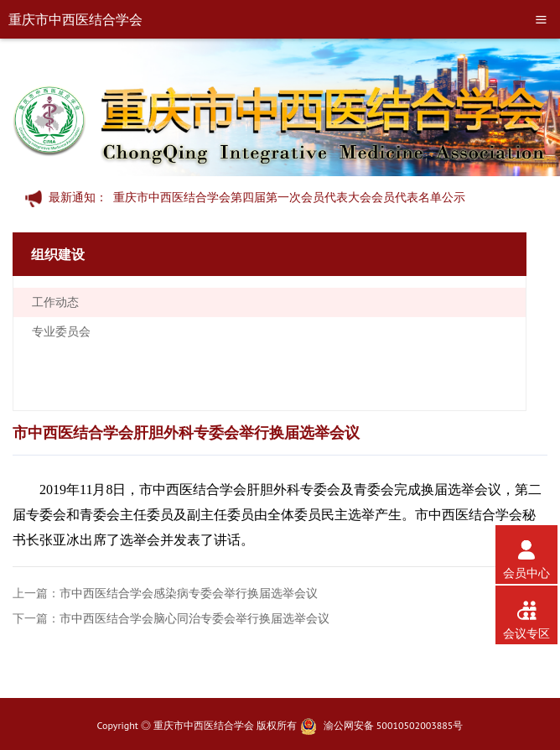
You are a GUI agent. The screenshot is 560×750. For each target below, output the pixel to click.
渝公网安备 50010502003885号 (394, 725)
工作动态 (55, 302)
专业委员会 (61, 331)
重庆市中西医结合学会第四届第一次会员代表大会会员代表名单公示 (289, 197)
